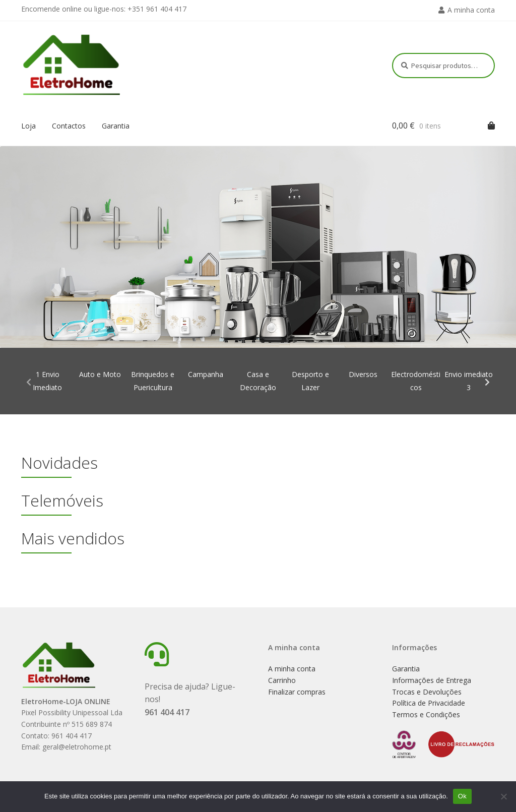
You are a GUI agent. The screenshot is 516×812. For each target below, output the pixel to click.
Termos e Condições (426, 714)
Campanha (206, 374)
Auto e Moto (100, 374)
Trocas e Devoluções (427, 692)
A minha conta (471, 10)
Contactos (69, 126)
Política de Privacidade (429, 703)
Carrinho (282, 680)
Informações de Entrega (432, 680)
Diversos (363, 374)
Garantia (116, 126)
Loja (28, 126)
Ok (462, 796)
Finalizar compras (297, 692)
